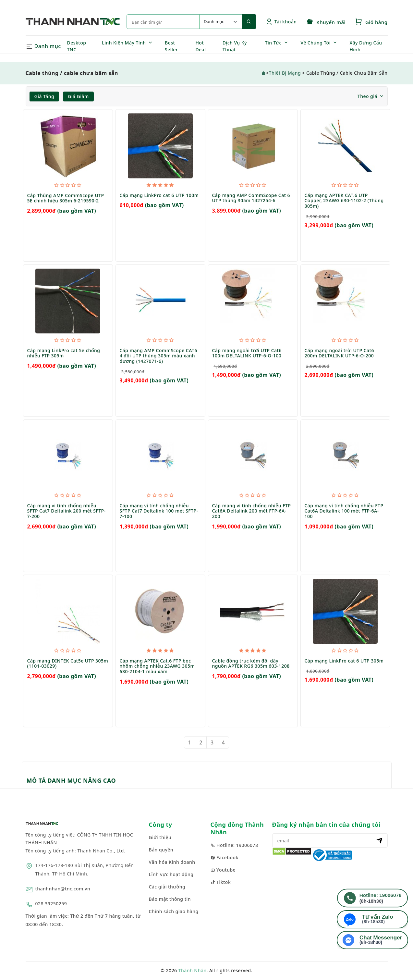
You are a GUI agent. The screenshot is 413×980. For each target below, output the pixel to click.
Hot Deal (200, 46)
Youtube (223, 870)
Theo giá (367, 97)
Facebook (225, 857)
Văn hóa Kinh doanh (172, 862)
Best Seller (171, 46)
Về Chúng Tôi (316, 43)
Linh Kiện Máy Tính (124, 43)
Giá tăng (44, 97)
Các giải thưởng (167, 887)
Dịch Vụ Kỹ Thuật (235, 46)
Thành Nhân (193, 970)
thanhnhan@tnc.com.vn (63, 889)
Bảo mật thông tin (170, 899)
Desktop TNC (77, 46)
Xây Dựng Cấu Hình (366, 46)
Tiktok (221, 882)
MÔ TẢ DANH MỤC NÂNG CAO (71, 781)
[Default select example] (221, 22)
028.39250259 (51, 904)
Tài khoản (281, 22)
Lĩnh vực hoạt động (171, 874)
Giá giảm (78, 97)
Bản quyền (161, 850)
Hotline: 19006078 (234, 845)
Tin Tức (273, 43)
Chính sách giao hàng (174, 911)
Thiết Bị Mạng (285, 73)
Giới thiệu (160, 837)
